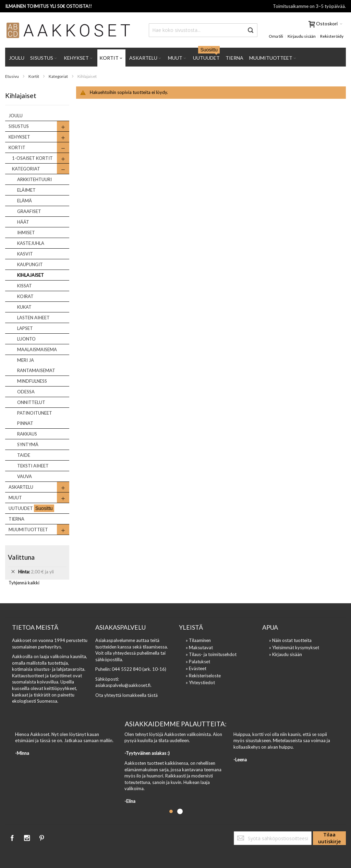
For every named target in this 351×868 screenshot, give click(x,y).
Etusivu (12, 76)
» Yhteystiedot (200, 682)
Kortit (34, 76)
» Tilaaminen (198, 640)
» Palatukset (198, 662)
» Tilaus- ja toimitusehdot (211, 654)
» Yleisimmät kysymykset (294, 647)
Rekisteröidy (332, 36)
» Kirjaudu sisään (286, 654)
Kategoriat (59, 76)
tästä (153, 695)
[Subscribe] (329, 838)
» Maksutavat (199, 647)
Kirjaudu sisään (302, 36)
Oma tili (276, 36)
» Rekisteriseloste (203, 676)
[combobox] (203, 30)
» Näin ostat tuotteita (290, 640)
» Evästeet (196, 668)
